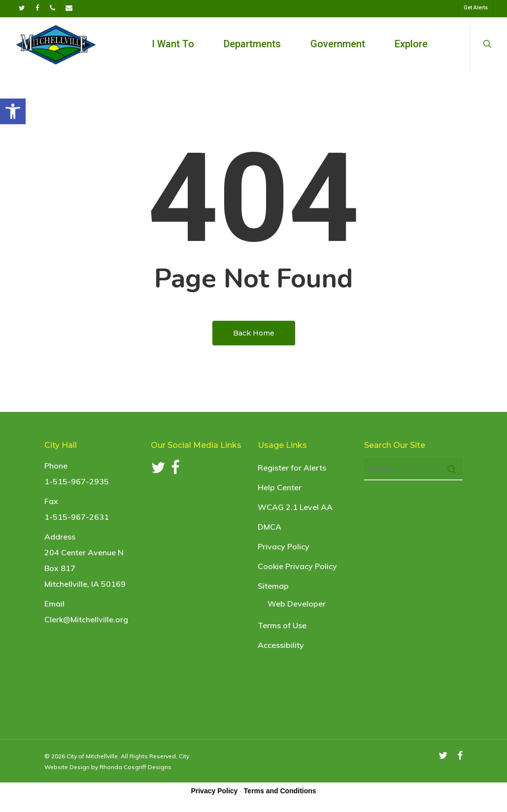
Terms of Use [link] (282, 625)
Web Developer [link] (297, 604)
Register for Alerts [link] (292, 468)
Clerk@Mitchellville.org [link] (86, 619)
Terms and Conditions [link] (280, 791)
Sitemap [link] (273, 586)
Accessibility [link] (281, 645)
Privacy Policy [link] (284, 546)
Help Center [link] (280, 487)
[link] (13, 111)
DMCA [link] (270, 527)
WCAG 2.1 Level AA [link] (295, 507)
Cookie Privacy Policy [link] (297, 566)
